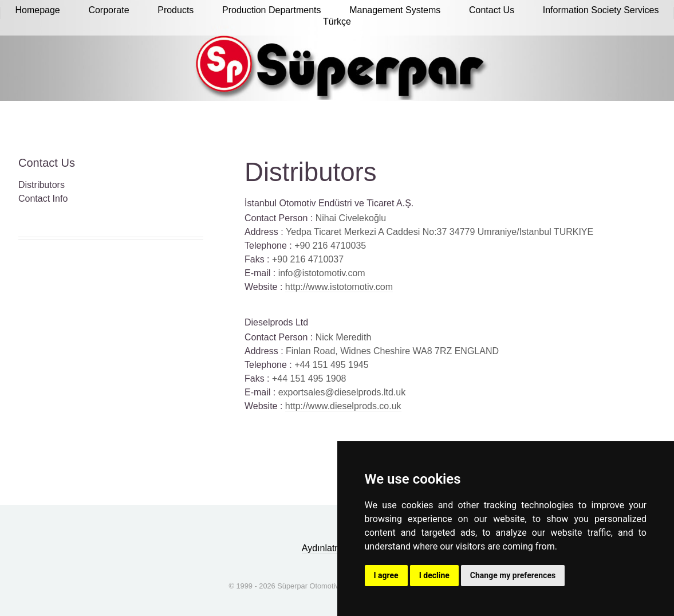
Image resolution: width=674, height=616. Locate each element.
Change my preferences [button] (513, 575)
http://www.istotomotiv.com (339, 287)
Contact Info (43, 199)
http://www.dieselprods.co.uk (343, 406)
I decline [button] (434, 575)
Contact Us (47, 163)
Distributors (42, 185)
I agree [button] (386, 575)
